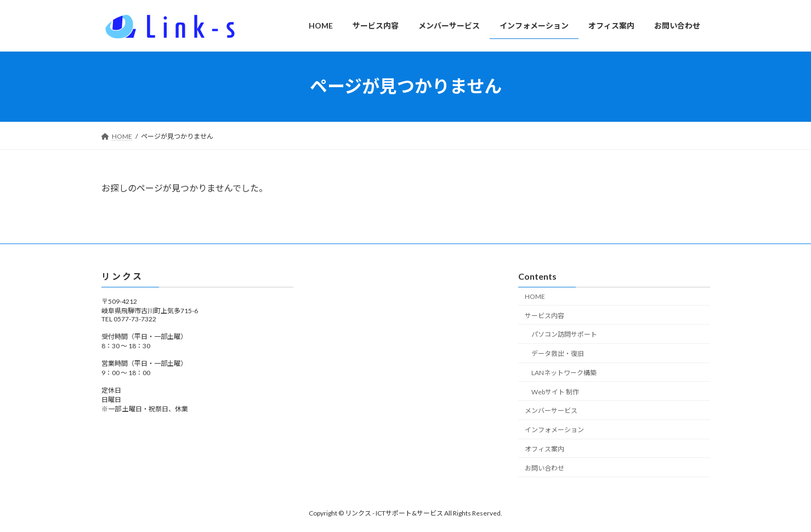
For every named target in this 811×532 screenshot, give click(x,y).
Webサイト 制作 (555, 391)
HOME (535, 296)
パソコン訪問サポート (564, 334)
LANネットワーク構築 (564, 373)
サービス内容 (545, 315)
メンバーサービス (551, 411)
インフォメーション (554, 430)
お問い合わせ (545, 468)
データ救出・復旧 (558, 353)
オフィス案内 (545, 449)
